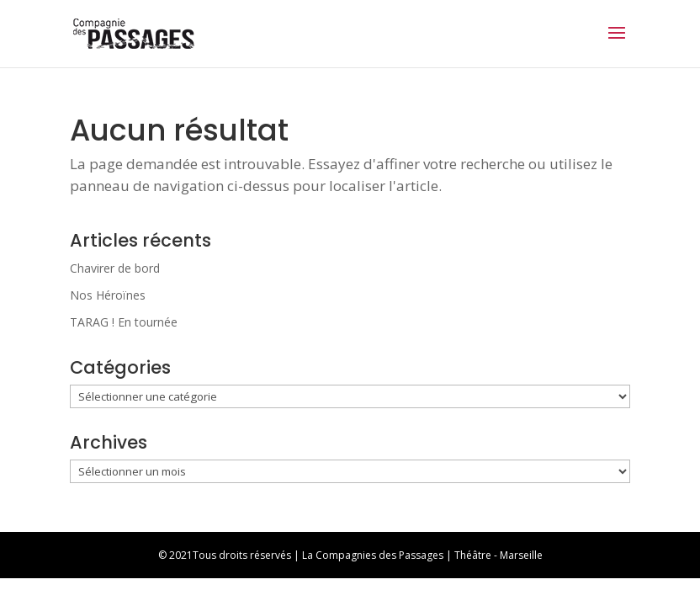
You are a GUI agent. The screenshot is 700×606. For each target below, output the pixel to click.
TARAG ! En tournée (124, 322)
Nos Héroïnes (108, 295)
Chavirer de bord (115, 268)
